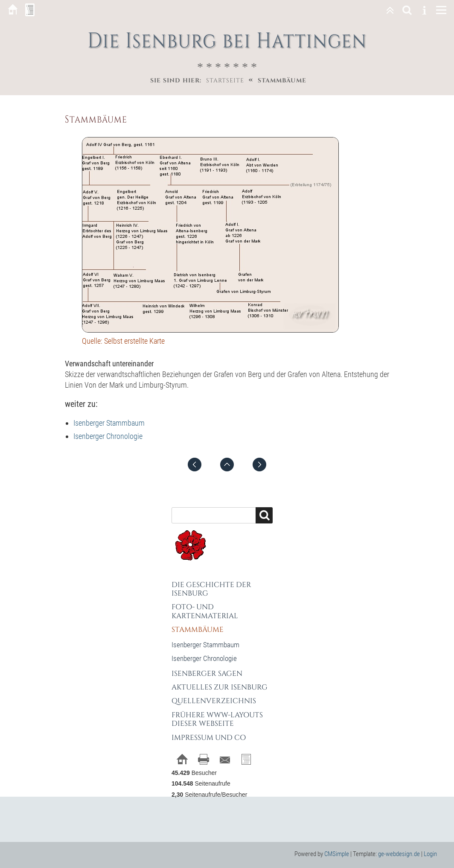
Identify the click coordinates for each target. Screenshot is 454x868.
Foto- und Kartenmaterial (205, 611)
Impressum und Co (209, 738)
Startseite (225, 80)
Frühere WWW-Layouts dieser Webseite (217, 719)
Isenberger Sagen (207, 674)
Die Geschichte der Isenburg (211, 589)
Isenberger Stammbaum (109, 423)
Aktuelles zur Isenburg (220, 687)
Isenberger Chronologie (108, 436)
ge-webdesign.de (399, 854)
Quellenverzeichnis (214, 701)
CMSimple (337, 854)
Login (430, 854)
